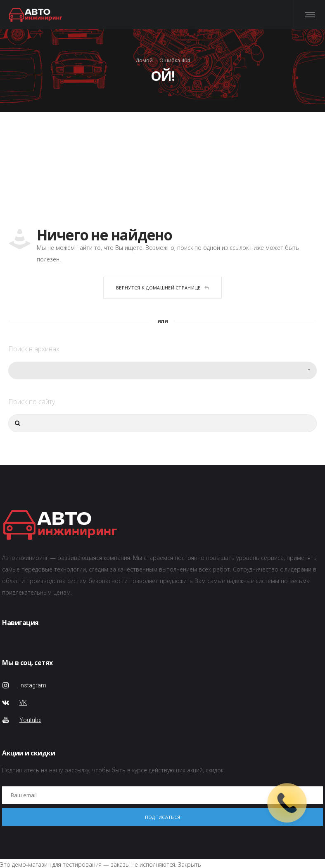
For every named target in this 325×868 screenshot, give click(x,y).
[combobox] (162, 370)
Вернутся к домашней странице (162, 288)
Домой (144, 60)
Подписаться (162, 817)
